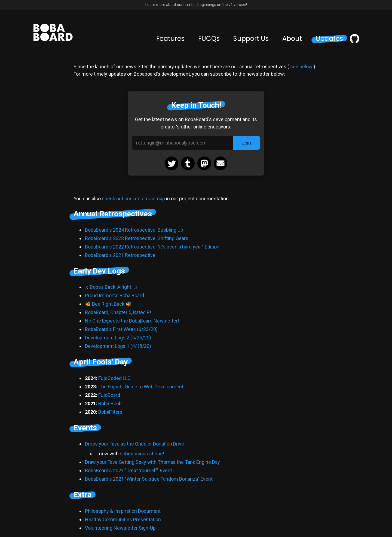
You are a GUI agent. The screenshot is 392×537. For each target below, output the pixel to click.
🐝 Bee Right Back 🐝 (108, 304)
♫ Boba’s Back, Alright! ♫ (111, 287)
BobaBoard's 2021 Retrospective (120, 255)
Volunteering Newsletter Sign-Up (120, 528)
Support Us (251, 39)
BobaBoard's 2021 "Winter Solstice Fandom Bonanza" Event (149, 479)
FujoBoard (109, 395)
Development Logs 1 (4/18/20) (118, 346)
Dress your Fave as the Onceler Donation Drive (134, 444)
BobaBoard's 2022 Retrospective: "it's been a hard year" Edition (152, 247)
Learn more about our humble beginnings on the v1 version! (196, 5)
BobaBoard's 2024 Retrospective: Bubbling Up (134, 230)
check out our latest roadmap (133, 199)
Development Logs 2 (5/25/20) (118, 338)
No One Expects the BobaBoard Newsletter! (132, 321)
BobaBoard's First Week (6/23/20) (121, 329)
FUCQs (209, 39)
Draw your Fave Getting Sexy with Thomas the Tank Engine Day (152, 462)
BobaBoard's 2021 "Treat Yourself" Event (128, 470)
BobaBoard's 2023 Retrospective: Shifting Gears (137, 238)
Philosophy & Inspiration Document (123, 511)
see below (301, 67)
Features (170, 39)
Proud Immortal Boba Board (114, 295)
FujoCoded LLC (114, 378)
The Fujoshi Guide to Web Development (141, 387)
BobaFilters (110, 412)
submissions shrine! (142, 454)
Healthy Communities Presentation (123, 519)
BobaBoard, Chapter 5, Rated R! (118, 312)
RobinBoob (110, 403)
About (292, 39)
